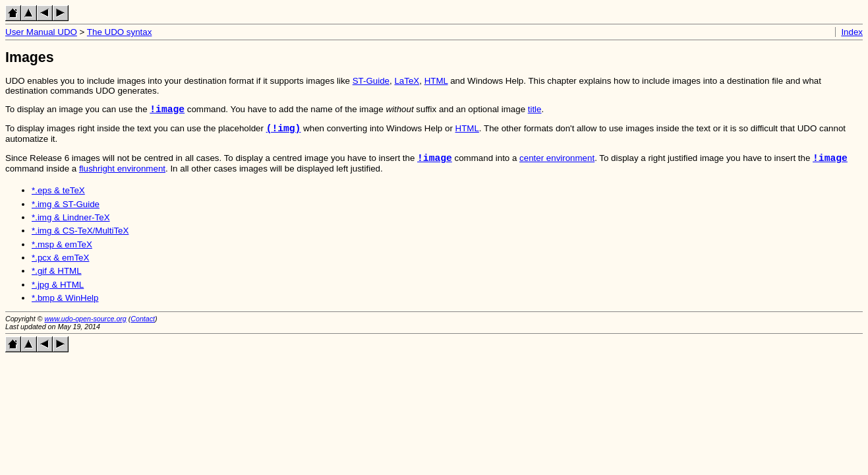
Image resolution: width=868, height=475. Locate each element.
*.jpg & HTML (58, 293)
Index (852, 32)
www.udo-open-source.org (85, 327)
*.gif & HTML (57, 279)
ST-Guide (371, 81)
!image (167, 111)
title (535, 112)
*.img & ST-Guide (66, 212)
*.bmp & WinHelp (65, 306)
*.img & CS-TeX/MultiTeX (80, 238)
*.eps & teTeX (58, 198)
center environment (557, 166)
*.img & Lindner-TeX (71, 225)
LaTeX (407, 81)
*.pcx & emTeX (60, 266)
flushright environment (122, 176)
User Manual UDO (41, 32)
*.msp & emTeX (62, 252)
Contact (143, 327)
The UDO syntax (120, 32)
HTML (436, 81)
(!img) (284, 133)
